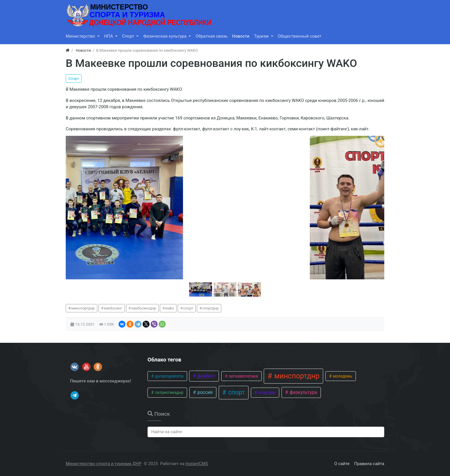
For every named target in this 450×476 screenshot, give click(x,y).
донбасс (206, 376)
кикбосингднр (143, 308)
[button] (201, 289)
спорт (188, 308)
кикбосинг (113, 308)
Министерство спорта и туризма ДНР (104, 464)
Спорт (74, 79)
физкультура (303, 392)
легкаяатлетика (243, 376)
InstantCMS (197, 464)
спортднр (211, 308)
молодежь (342, 376)
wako (169, 308)
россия (204, 392)
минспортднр (83, 308)
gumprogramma (169, 376)
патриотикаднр (169, 392)
